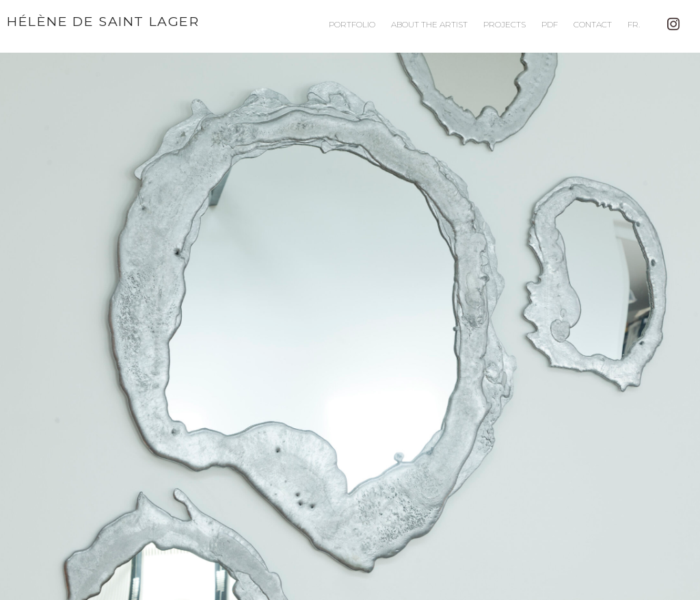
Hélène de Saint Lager (103, 21)
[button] (350, 326)
